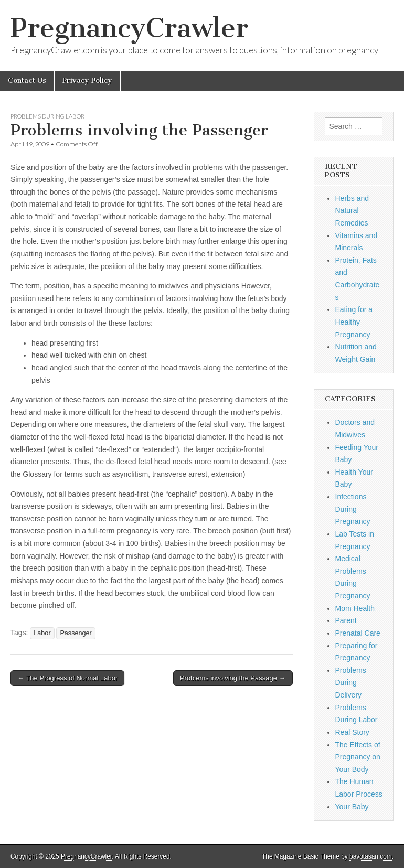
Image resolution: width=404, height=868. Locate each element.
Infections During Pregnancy (353, 509)
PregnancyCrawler (129, 28)
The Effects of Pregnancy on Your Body (358, 757)
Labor (42, 633)
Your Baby (352, 807)
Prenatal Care (358, 633)
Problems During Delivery (351, 683)
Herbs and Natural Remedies (352, 211)
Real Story (352, 732)
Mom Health (355, 608)
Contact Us (27, 81)
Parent (346, 620)
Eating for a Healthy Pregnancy (354, 322)
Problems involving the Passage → (233, 678)
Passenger (76, 633)
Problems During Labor (47, 116)
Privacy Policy (87, 81)
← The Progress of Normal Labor (67, 678)
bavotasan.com (371, 856)
